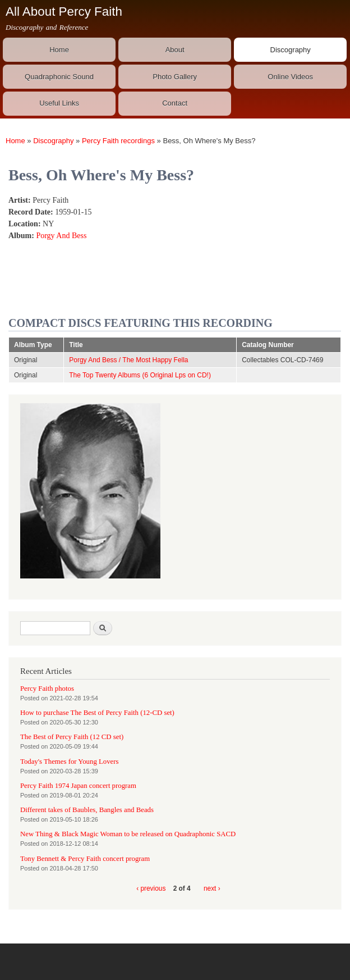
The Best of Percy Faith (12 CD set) (72, 737)
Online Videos (290, 77)
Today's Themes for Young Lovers (69, 762)
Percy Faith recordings (118, 141)
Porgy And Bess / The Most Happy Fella (128, 360)
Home (59, 50)
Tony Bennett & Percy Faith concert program (85, 859)
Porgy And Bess (61, 236)
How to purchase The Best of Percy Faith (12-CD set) (97, 713)
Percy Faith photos (47, 689)
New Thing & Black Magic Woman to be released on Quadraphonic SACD (128, 834)
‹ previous (151, 888)
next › (212, 888)
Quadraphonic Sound (59, 77)
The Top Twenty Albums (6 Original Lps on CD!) (140, 375)
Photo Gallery (175, 77)
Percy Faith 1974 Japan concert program (78, 786)
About (175, 50)
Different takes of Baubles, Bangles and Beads (87, 810)
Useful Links (59, 103)
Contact (175, 103)
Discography (291, 50)
